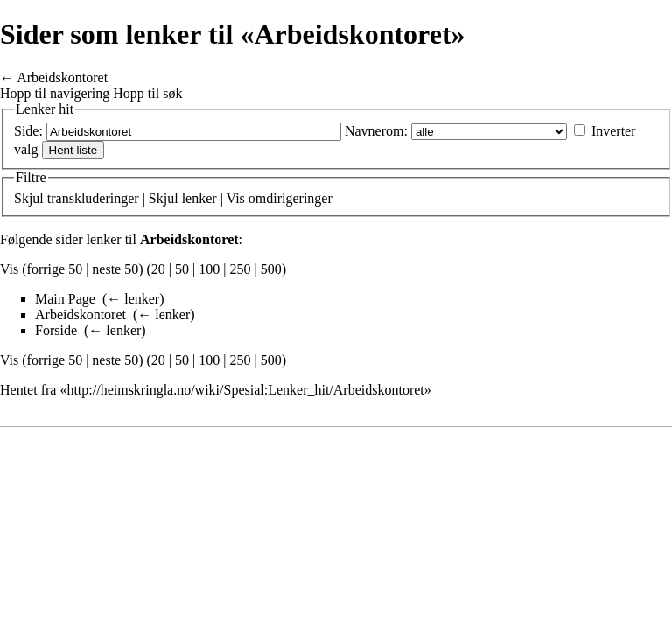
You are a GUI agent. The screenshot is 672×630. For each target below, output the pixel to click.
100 (209, 269)
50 (182, 269)
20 (158, 269)
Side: (28, 131)
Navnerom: (376, 131)
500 (271, 269)
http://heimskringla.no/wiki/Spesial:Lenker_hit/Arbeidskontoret (245, 390)
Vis (236, 198)
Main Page (65, 299)
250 (240, 269)
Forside (56, 330)
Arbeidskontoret (62, 77)
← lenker (133, 299)
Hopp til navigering (55, 93)
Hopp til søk (147, 93)
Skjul (29, 198)
